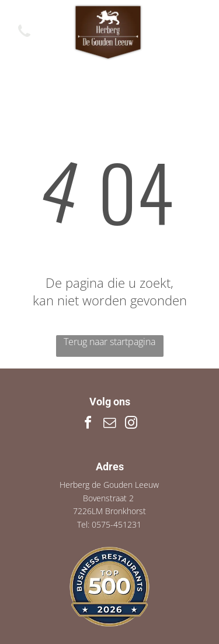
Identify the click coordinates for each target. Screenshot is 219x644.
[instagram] (131, 424)
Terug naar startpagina (109, 342)
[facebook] (88, 424)
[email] (110, 424)
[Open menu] (196, 32)
